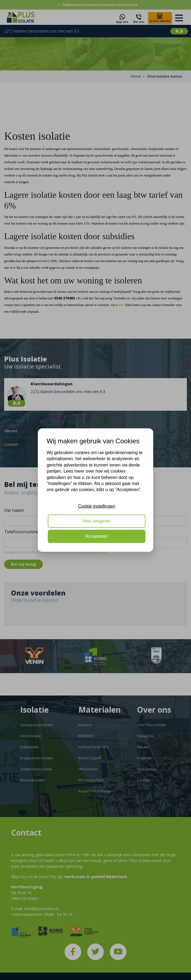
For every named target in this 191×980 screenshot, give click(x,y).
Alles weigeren (97, 521)
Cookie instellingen (97, 506)
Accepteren (97, 536)
